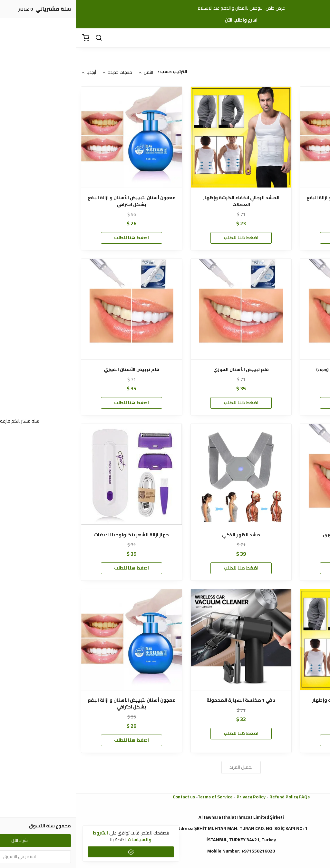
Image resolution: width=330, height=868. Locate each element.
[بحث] (23, 38)
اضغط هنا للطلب (165, 238)
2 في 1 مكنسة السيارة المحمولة (165, 700)
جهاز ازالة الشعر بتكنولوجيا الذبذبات (55, 535)
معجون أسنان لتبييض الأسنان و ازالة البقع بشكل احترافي (274, 201)
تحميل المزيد (165, 767)
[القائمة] (320, 38)
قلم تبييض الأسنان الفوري (165, 370)
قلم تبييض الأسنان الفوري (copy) (274, 370)
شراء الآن (275, 238)
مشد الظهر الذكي (165, 535)
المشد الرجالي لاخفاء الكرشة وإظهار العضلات (165, 201)
